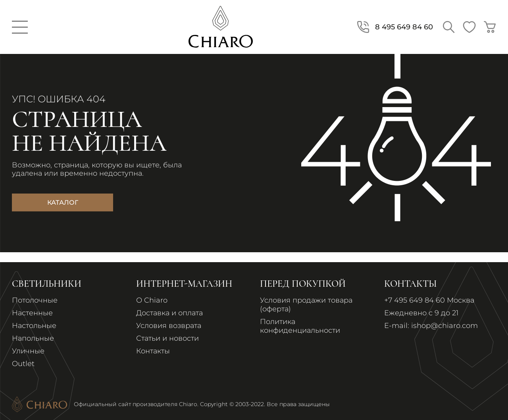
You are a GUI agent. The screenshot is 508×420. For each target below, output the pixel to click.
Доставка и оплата (169, 313)
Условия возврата (169, 326)
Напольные (33, 338)
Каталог (63, 202)
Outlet (23, 364)
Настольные (34, 326)
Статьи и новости (167, 338)
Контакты (153, 351)
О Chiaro (152, 300)
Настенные (32, 313)
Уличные (28, 351)
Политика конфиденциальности (300, 326)
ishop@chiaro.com (444, 326)
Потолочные (35, 300)
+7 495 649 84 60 (415, 300)
